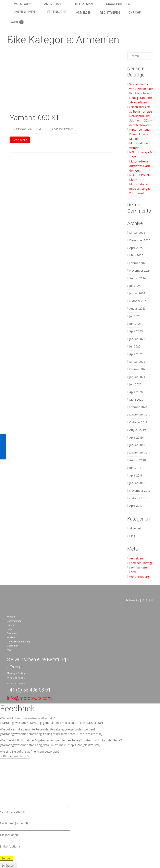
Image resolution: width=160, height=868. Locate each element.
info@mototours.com (29, 698)
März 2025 (136, 255)
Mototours (23, 4)
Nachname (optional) (35, 826)
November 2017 (140, 491)
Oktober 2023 (138, 301)
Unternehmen (24, 12)
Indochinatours (118, 4)
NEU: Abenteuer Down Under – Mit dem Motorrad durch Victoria (140, 139)
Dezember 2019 (140, 415)
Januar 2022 (137, 362)
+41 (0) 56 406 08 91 (29, 690)
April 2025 (136, 248)
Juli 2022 (135, 346)
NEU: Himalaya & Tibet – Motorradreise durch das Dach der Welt (140, 161)
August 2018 (138, 460)
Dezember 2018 (140, 453)
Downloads (13, 633)
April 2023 (136, 331)
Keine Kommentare (62, 129)
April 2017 (136, 506)
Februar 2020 (138, 407)
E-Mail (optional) (35, 849)
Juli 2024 (135, 286)
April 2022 (136, 354)
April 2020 (136, 392)
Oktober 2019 (138, 422)
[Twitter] (146, 600)
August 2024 (138, 278)
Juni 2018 (135, 468)
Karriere (11, 637)
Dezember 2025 (140, 240)
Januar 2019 (137, 445)
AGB (9, 650)
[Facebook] (143, 600)
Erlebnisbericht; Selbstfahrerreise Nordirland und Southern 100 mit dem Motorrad (141, 116)
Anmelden (84, 13)
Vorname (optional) (35, 814)
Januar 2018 (137, 483)
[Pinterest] (149, 600)
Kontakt (11, 617)
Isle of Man (84, 4)
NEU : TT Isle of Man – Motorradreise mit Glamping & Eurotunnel (140, 184)
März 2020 (136, 400)
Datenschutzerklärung (18, 642)
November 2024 (140, 271)
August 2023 (138, 308)
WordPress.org (139, 577)
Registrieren (110, 13)
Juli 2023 (135, 316)
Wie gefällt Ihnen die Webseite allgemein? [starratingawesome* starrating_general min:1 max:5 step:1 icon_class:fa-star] (51, 720)
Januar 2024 (137, 293)
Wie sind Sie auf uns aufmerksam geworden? (30, 754)
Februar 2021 (138, 369)
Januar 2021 (137, 377)
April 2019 (136, 437)
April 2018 (136, 475)
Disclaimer (12, 646)
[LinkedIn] (152, 600)
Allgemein (136, 528)
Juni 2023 (135, 324)
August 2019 (138, 430)
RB (39, 129)
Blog (132, 536)
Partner (11, 629)
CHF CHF (135, 13)
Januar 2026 (137, 233)
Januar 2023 (137, 339)
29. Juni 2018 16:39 (22, 129)
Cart (17, 22)
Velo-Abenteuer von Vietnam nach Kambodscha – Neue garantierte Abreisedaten (141, 93)
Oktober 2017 (138, 498)
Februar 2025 (138, 263)
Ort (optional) (35, 837)
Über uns (12, 625)
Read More (20, 140)
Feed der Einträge (141, 563)
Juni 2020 (135, 384)
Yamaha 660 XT (35, 118)
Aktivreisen (53, 4)
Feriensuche (57, 12)
